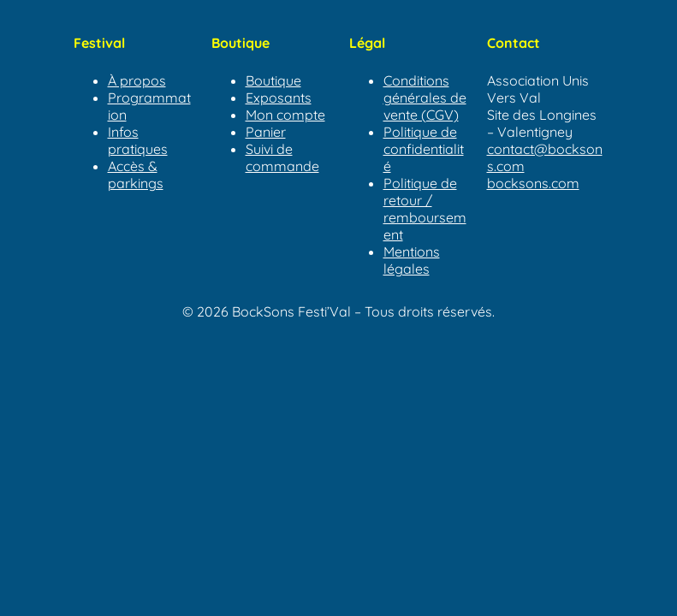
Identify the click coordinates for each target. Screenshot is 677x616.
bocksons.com (533, 183)
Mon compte (285, 115)
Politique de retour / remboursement (425, 209)
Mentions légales (412, 260)
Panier (266, 132)
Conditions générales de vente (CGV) (425, 98)
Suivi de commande (282, 157)
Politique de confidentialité (424, 149)
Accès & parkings (136, 175)
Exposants (279, 98)
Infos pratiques (138, 140)
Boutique (273, 80)
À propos (137, 80)
